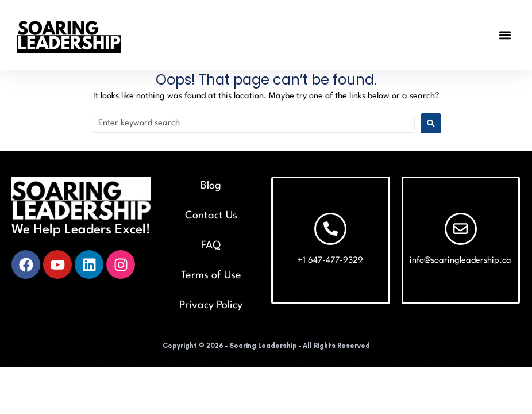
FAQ (211, 246)
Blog (211, 186)
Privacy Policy (211, 305)
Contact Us (211, 216)
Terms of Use (211, 275)
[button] (505, 35)
